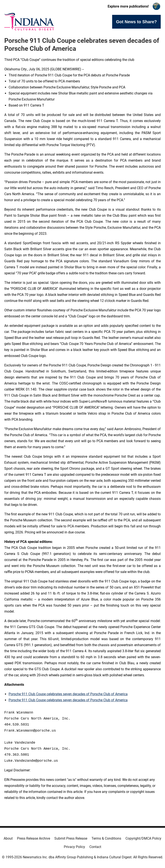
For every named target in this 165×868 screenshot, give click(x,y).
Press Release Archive (34, 838)
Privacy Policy (74, 847)
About (8, 838)
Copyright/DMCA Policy (143, 838)
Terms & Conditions (106, 838)
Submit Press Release (71, 838)
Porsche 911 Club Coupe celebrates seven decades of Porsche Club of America (68, 694)
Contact (95, 847)
